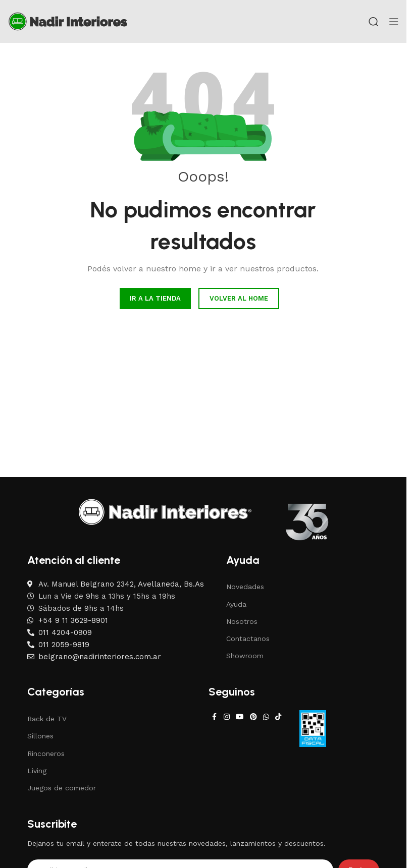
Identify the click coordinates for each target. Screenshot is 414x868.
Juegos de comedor (62, 788)
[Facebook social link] (215, 717)
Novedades (245, 587)
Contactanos (248, 639)
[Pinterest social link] (253, 717)
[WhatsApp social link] (266, 717)
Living (37, 771)
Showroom (245, 656)
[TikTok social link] (278, 717)
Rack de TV (47, 719)
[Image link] (165, 511)
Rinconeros (46, 754)
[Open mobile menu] (394, 22)
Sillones (40, 736)
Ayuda (236, 604)
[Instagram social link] (227, 717)
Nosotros (242, 621)
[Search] (374, 22)
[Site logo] (68, 21)
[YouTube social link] (240, 717)
